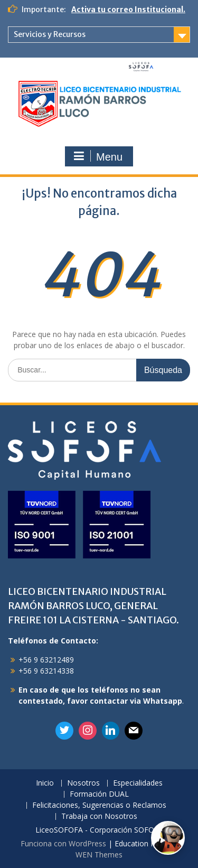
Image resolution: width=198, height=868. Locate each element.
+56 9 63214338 (46, 671)
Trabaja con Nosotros (99, 816)
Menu (98, 156)
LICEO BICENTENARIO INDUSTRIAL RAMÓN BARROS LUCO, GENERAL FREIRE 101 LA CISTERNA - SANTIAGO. (93, 606)
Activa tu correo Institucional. (128, 10)
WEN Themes (99, 855)
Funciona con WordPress (63, 843)
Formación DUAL (99, 794)
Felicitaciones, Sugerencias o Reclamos (99, 805)
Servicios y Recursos (50, 34)
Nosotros (83, 783)
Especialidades (138, 783)
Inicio (45, 783)
